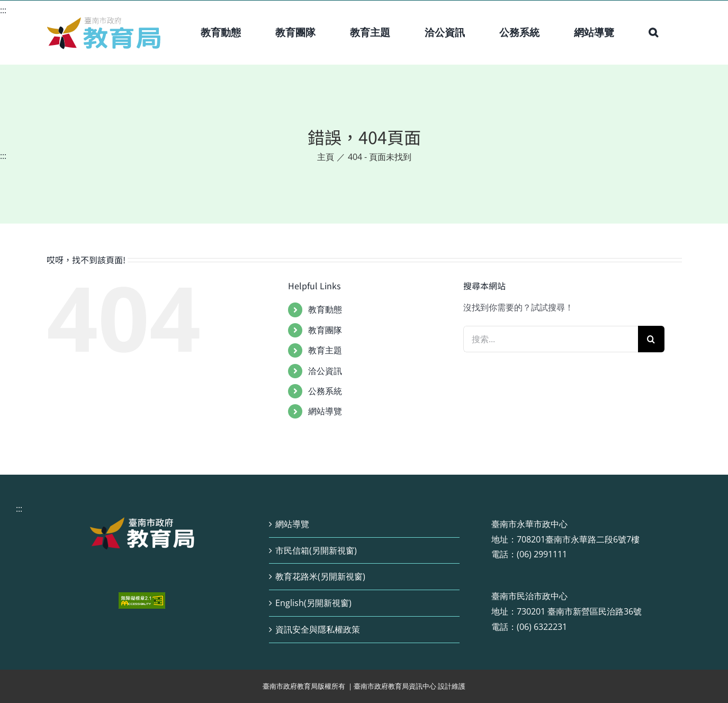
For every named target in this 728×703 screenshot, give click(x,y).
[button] (653, 32)
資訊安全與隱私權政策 (318, 629)
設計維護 (452, 686)
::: (3, 10)
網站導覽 (325, 411)
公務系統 (325, 391)
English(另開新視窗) (313, 603)
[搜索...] (551, 339)
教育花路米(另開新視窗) (320, 576)
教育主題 (325, 350)
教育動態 (325, 309)
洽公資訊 (325, 371)
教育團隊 (325, 330)
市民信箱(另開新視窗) (316, 550)
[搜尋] (651, 339)
